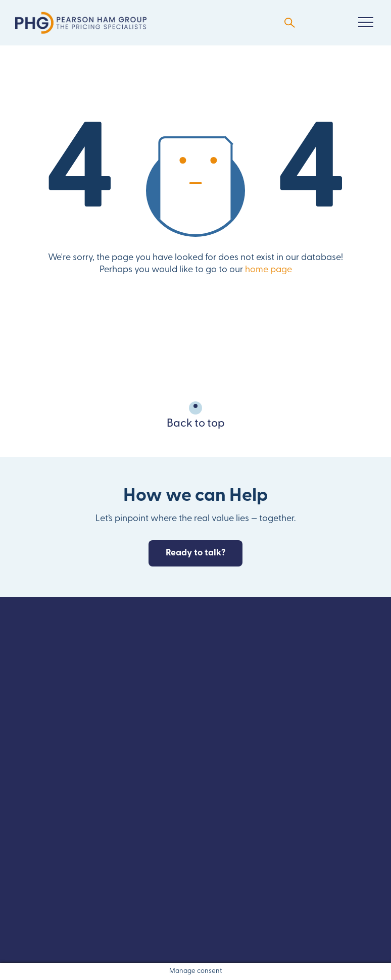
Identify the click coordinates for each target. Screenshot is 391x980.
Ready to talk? (196, 553)
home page (268, 270)
